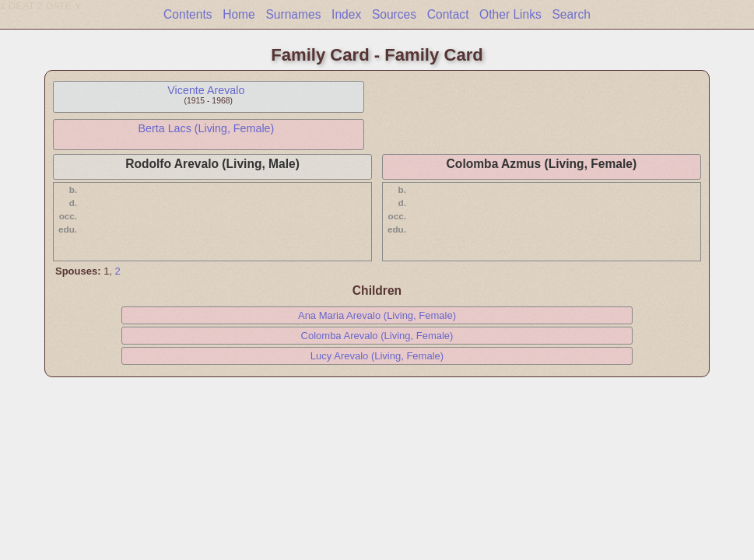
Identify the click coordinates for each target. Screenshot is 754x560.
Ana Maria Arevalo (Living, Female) (377, 315)
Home (239, 14)
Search (571, 14)
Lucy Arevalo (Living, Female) (377, 356)
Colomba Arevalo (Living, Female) (377, 336)
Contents (188, 14)
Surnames (293, 14)
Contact (448, 14)
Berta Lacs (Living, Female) (206, 128)
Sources (394, 14)
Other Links (510, 14)
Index (346, 14)
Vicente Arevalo (206, 90)
